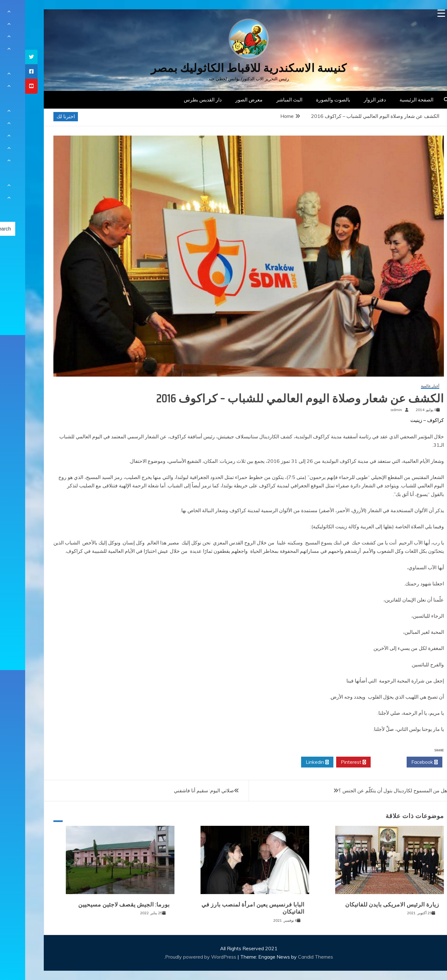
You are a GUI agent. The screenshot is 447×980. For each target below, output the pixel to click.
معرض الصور (224, 100)
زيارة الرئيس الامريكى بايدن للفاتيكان (367, 905)
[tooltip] (6, 57)
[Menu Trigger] (416, 13)
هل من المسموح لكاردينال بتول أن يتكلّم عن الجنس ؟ (368, 790)
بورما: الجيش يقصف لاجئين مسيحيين (99, 905)
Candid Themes (290, 957)
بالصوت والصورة (308, 100)
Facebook (399, 762)
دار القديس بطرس (178, 100)
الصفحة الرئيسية (391, 100)
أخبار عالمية (405, 386)
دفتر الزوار (350, 100)
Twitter (363, 762)
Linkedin (292, 762)
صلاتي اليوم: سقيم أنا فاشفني (179, 790)
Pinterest (328, 762)
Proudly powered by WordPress (176, 957)
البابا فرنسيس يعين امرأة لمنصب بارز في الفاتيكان (228, 908)
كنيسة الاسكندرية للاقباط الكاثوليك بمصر (224, 68)
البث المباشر (264, 100)
